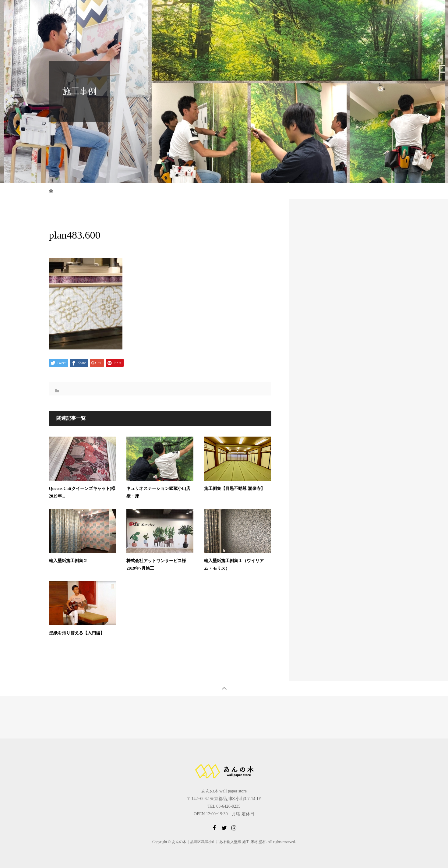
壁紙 (287, 11)
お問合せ (382, 11)
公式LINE (347, 11)
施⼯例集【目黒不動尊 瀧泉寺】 (235, 489)
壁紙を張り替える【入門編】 (77, 633)
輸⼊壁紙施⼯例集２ (68, 561)
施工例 (315, 11)
